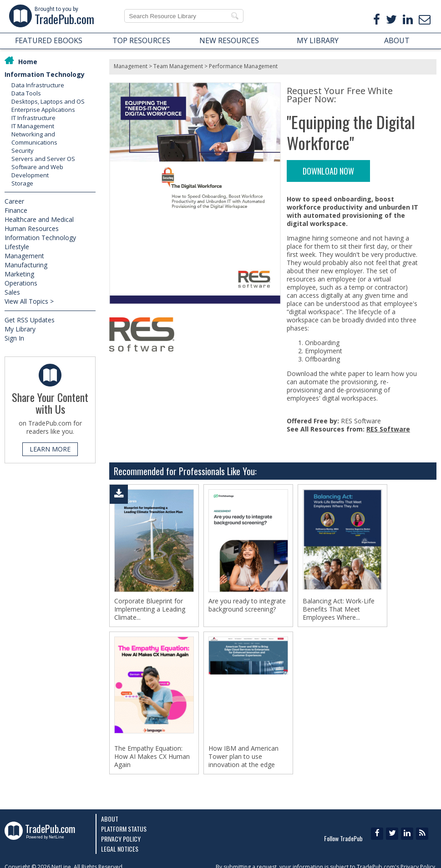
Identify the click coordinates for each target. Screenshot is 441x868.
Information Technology (45, 74)
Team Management (178, 66)
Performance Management (243, 66)
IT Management (33, 126)
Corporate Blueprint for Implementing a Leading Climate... (150, 609)
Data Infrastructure (38, 85)
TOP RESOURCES (141, 40)
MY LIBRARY (318, 40)
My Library (20, 329)
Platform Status (124, 829)
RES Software (388, 429)
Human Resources (32, 228)
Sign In (14, 338)
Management (24, 256)
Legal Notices (120, 849)
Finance (16, 210)
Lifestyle (17, 247)
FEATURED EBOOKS (49, 40)
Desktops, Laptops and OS (48, 101)
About (110, 819)
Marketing (19, 274)
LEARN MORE (50, 449)
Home (28, 62)
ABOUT (397, 40)
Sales (12, 292)
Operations (21, 283)
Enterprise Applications (43, 110)
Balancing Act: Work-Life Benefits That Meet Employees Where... (339, 609)
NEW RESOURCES (229, 40)
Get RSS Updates (30, 320)
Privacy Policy (121, 839)
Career (14, 201)
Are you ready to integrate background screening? (247, 605)
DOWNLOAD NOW (328, 171)
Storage (22, 183)
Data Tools (26, 93)
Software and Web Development (37, 171)
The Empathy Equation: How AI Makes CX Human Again (152, 757)
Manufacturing (26, 265)
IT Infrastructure (33, 118)
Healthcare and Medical (39, 219)
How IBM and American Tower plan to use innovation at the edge (243, 757)
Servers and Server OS (43, 159)
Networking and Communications (34, 138)
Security (23, 151)
